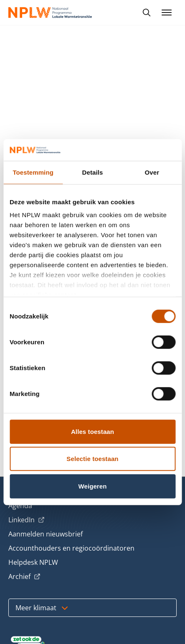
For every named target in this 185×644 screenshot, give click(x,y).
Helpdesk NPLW (33, 562)
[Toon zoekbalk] (147, 13)
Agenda (20, 506)
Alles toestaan (92, 432)
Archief (24, 577)
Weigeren (92, 486)
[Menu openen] (167, 13)
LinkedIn (27, 520)
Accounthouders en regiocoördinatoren (71, 548)
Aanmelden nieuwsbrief (46, 534)
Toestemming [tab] (33, 172)
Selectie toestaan (92, 459)
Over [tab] (152, 172)
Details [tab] (93, 172)
